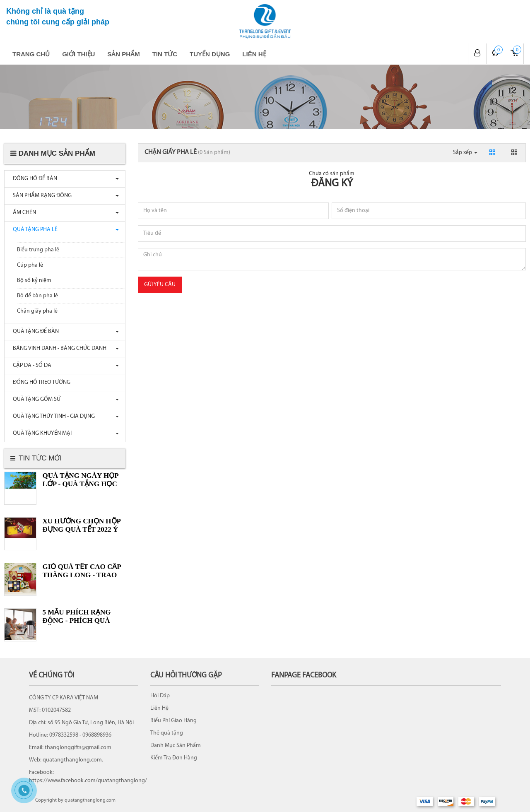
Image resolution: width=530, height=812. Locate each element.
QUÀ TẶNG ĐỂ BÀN (34, 331)
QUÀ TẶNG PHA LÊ (33, 230)
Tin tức (165, 54)
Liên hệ (254, 54)
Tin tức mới (40, 458)
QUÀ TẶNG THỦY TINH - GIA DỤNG (52, 416)
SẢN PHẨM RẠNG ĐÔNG (40, 196)
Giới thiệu (78, 54)
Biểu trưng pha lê (38, 250)
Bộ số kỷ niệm (34, 281)
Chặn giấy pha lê (37, 311)
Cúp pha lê (30, 265)
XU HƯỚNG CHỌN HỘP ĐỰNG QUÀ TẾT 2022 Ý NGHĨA (82, 529)
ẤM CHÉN (22, 213)
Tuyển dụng (210, 54)
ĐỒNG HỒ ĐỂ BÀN (33, 179)
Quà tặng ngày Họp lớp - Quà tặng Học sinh (81, 484)
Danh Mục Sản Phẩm (176, 746)
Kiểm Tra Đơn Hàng (174, 758)
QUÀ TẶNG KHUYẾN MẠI (40, 433)
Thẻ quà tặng (167, 733)
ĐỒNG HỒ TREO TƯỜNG (40, 382)
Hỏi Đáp (160, 696)
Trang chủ (31, 54)
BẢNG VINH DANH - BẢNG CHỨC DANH (58, 348)
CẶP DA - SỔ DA (30, 365)
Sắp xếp (465, 153)
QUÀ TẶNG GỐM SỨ (35, 399)
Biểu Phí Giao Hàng (173, 721)
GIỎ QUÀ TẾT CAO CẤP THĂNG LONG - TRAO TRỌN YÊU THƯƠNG (82, 575)
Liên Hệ (159, 708)
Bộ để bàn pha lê (37, 296)
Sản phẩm (123, 54)
